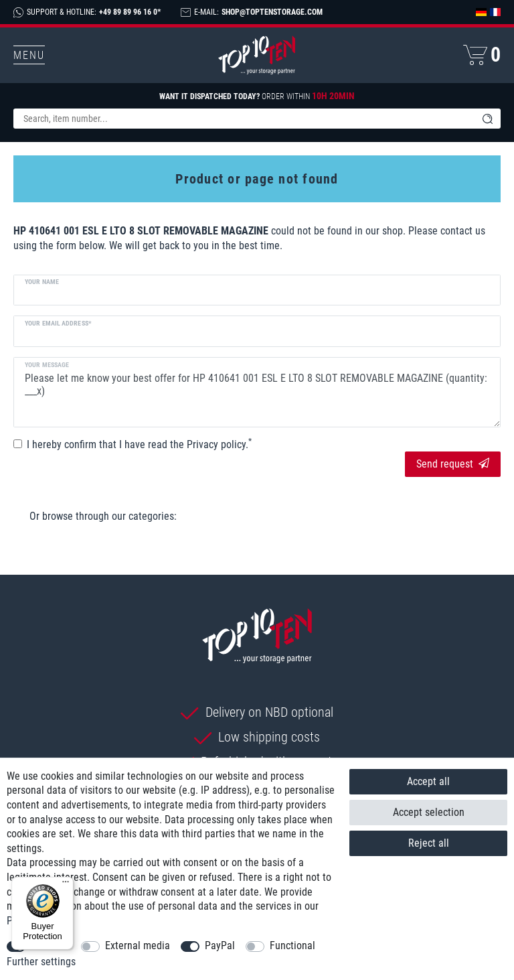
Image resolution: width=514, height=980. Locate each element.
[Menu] (66, 885)
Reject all (429, 843)
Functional (292, 946)
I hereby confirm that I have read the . (139, 444)
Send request (453, 464)
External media (138, 946)
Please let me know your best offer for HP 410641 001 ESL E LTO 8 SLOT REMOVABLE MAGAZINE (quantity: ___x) (257, 392)
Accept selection (429, 812)
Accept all (428, 781)
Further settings (41, 962)
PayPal (220, 946)
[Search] (487, 119)
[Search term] (244, 119)
